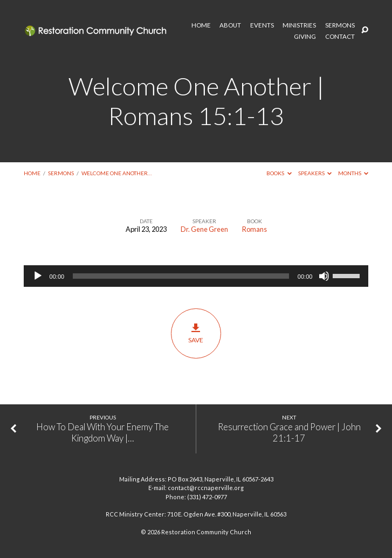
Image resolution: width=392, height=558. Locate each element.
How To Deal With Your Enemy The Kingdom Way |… (102, 432)
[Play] (38, 276)
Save (196, 333)
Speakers (315, 173)
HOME (201, 25)
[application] (196, 276)
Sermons (61, 173)
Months (353, 173)
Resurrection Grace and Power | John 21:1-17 (289, 432)
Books (279, 173)
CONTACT (340, 37)
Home (32, 173)
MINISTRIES (299, 25)
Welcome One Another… (116, 173)
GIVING (305, 37)
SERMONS (340, 25)
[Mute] (324, 276)
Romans (255, 229)
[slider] (181, 276)
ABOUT (230, 25)
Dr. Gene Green (204, 229)
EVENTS (262, 25)
